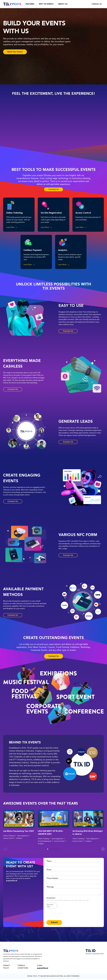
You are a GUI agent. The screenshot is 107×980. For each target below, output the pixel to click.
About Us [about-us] (63, 4)
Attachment (51, 898)
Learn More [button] (12, 227)
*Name (49, 861)
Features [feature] (30, 4)
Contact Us (97, 4)
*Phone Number (52, 878)
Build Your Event (15, 52)
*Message (50, 887)
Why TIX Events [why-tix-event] (46, 4)
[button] (19, 819)
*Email (49, 870)
